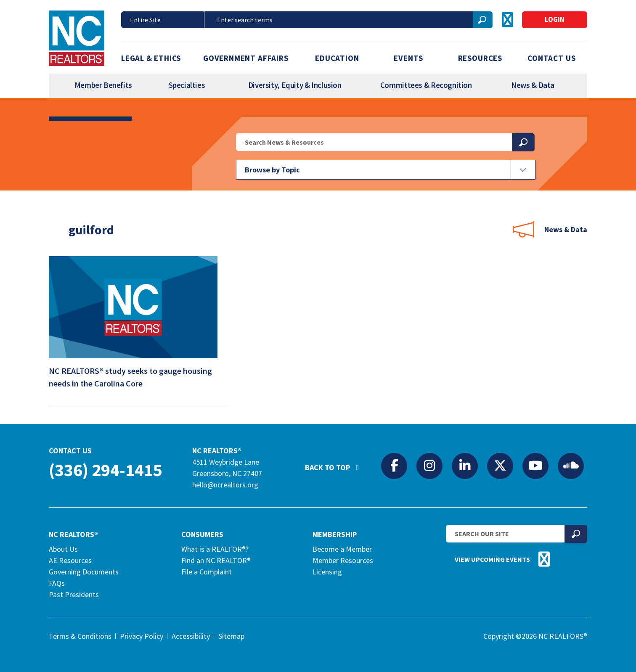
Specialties (187, 85)
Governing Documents (84, 572)
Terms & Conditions (80, 636)
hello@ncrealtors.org (225, 485)
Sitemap (231, 636)
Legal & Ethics (151, 58)
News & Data (533, 85)
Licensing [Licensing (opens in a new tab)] (327, 572)
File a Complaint (207, 572)
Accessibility (191, 636)
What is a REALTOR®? (215, 549)
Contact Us (551, 58)
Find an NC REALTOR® (216, 560)
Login (555, 19)
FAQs (57, 583)
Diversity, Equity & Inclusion (295, 85)
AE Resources (70, 560)
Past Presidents (74, 594)
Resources (480, 58)
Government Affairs (246, 58)
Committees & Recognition (426, 85)
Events (408, 58)
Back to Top (336, 464)
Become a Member (342, 549)
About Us (63, 549)
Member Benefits (103, 85)
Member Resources (343, 560)
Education (337, 58)
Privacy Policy (142, 636)
